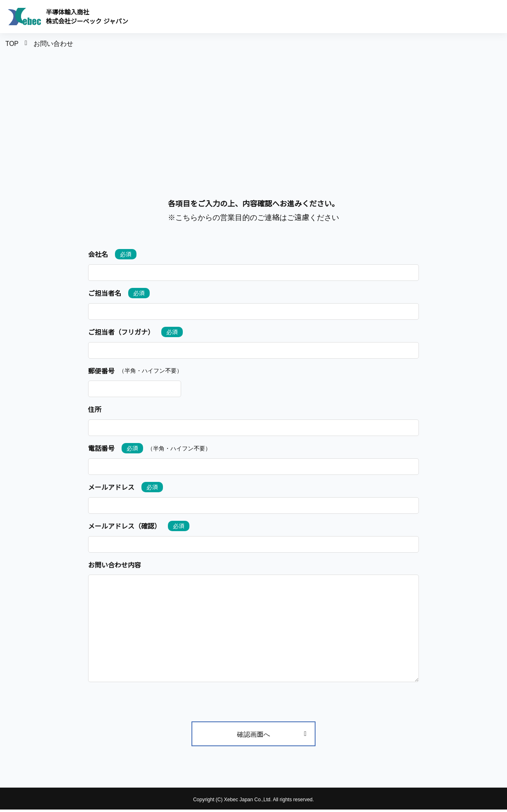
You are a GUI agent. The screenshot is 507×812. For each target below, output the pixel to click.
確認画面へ (272, 736)
